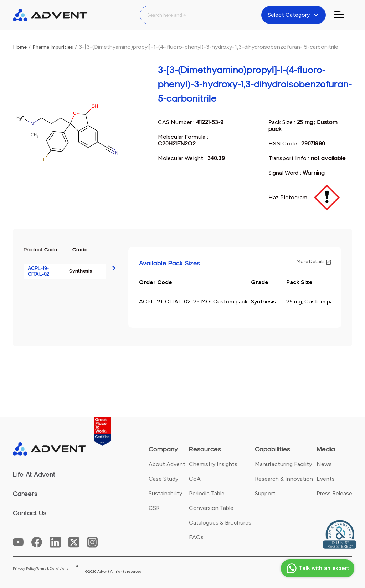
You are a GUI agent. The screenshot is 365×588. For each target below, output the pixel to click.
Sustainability (165, 493)
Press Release (334, 493)
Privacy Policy (24, 569)
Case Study (163, 479)
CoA (195, 479)
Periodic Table (207, 493)
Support (265, 493)
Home (20, 47)
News (324, 464)
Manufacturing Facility (283, 464)
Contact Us (30, 513)
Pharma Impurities (53, 47)
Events (326, 479)
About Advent (167, 464)
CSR (154, 508)
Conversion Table (211, 508)
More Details (314, 262)
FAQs (196, 537)
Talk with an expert (317, 568)
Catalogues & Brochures (220, 523)
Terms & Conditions (52, 569)
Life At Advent (34, 475)
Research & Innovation (284, 479)
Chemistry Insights (213, 464)
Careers (25, 494)
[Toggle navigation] (343, 15)
